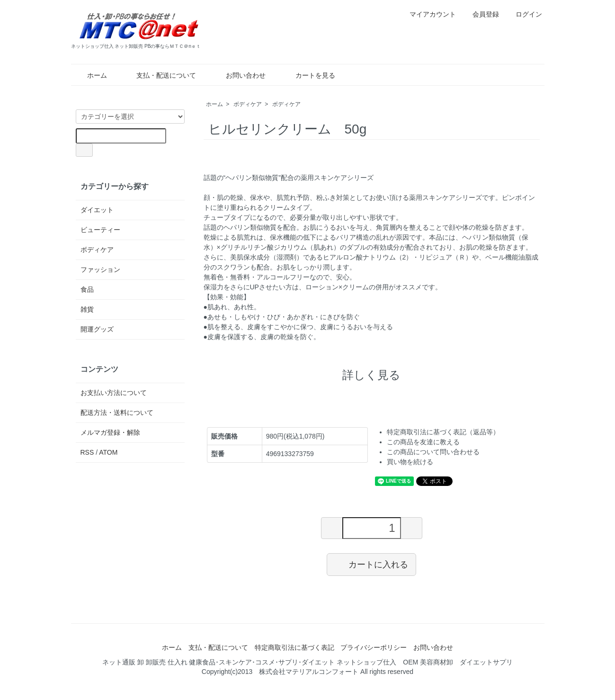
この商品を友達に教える (423, 442)
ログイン (524, 14)
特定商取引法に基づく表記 (294, 647)
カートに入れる (371, 564)
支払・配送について (159, 75)
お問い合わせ (239, 75)
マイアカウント (428, 14)
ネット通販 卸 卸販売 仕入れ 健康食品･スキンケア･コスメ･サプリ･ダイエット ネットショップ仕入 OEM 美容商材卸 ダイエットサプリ (307, 662)
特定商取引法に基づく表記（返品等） (443, 432)
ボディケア (248, 104)
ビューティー (100, 230)
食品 (87, 289)
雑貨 (87, 309)
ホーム (90, 75)
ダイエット (97, 210)
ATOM (108, 452)
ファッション (100, 269)
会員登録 (481, 14)
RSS (87, 452)
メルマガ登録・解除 (110, 432)
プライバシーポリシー (374, 647)
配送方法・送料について (117, 413)
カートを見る (308, 75)
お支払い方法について (114, 393)
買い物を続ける (410, 462)
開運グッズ (97, 329)
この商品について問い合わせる (433, 452)
